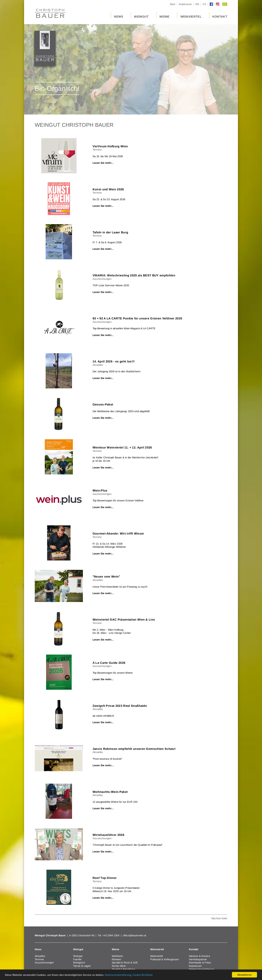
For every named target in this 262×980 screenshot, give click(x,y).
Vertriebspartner (198, 959)
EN (197, 4)
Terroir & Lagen (82, 966)
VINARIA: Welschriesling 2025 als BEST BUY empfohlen (134, 275)
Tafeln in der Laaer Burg (110, 232)
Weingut (78, 956)
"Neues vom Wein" (106, 577)
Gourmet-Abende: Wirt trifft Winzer (118, 534)
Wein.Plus (100, 491)
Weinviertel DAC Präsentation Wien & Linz (124, 620)
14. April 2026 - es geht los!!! (114, 361)
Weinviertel (157, 956)
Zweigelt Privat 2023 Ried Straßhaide (120, 706)
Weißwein (117, 956)
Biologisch (79, 963)
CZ (204, 4)
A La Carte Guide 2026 (109, 663)
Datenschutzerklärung (118, 975)
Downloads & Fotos (200, 963)
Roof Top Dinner (105, 878)
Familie (77, 959)
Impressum (185, 4)
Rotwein (116, 959)
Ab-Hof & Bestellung (123, 969)
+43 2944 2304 (111, 935)
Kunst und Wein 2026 (108, 189)
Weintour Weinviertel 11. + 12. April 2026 (122, 447)
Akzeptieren (244, 975)
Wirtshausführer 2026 (108, 835)
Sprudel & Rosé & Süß (125, 963)
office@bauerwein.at (135, 935)
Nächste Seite (219, 918)
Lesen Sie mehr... (103, 163)
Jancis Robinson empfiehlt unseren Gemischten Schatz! (134, 749)
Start (173, 4)
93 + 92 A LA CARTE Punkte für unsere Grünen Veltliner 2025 (137, 318)
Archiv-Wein (119, 966)
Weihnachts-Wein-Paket (110, 792)
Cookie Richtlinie (143, 975)
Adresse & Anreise (199, 956)
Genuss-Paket (103, 404)
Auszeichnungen (44, 963)
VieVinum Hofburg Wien (110, 146)
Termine (39, 959)
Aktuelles (40, 956)
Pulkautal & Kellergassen (165, 959)
